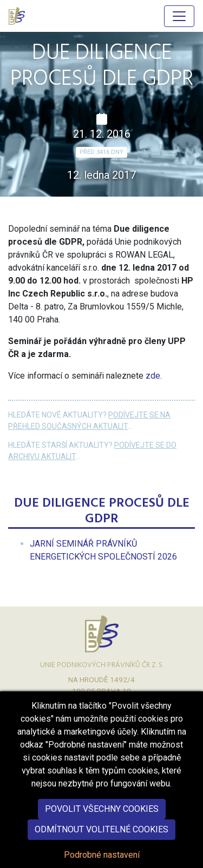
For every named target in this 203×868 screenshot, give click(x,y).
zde (153, 376)
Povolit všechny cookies (102, 823)
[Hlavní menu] (179, 16)
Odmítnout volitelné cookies (101, 843)
